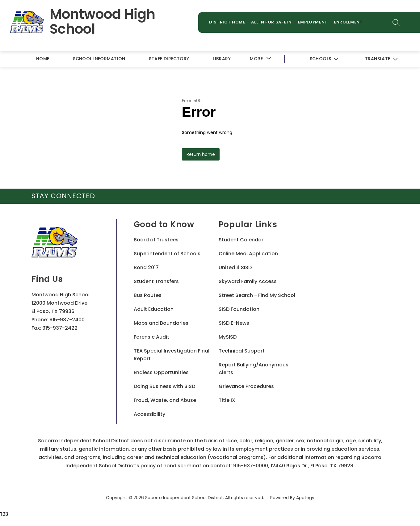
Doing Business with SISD (164, 386)
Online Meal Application (248, 254)
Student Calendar (241, 240)
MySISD (228, 337)
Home (43, 59)
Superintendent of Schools (167, 254)
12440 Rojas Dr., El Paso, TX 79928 (312, 466)
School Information (99, 59)
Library (222, 59)
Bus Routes (148, 295)
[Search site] (396, 23)
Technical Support (242, 351)
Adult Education (154, 309)
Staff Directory (169, 59)
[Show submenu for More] (256, 59)
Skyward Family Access (248, 281)
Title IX (227, 400)
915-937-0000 (251, 466)
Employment (313, 22)
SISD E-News (234, 323)
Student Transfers (156, 281)
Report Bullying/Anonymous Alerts (254, 369)
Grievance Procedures (246, 386)
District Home (227, 22)
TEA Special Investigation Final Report (172, 355)
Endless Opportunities (161, 372)
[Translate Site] (381, 59)
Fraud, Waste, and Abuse (165, 400)
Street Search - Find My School (257, 295)
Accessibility (149, 414)
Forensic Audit (151, 337)
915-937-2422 (60, 328)
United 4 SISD (235, 267)
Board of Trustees (156, 240)
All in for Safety (271, 22)
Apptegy (305, 498)
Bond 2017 (146, 267)
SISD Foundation (239, 309)
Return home (201, 154)
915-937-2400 (67, 320)
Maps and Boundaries (161, 323)
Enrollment (348, 22)
